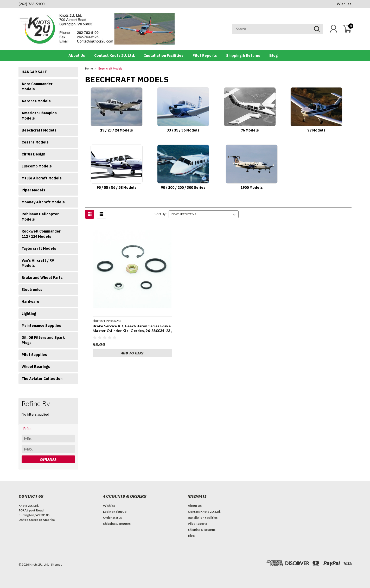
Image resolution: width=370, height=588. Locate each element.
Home (89, 69)
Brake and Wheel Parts (42, 278)
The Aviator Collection (42, 379)
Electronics (32, 290)
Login (107, 512)
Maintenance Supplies (41, 326)
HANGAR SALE (34, 72)
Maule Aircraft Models (42, 178)
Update (48, 459)
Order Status (112, 518)
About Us (77, 55)
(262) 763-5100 (31, 4)
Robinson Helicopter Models (40, 217)
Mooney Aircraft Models (43, 202)
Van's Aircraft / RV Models (38, 263)
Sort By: (161, 214)
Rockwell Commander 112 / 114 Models (41, 234)
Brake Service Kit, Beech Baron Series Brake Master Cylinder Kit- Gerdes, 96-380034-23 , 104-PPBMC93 (132, 330)
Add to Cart (132, 353)
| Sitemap (56, 564)
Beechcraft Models (39, 130)
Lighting (29, 314)
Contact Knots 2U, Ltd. (115, 55)
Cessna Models (35, 142)
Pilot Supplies (34, 355)
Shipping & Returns (243, 55)
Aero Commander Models (37, 86)
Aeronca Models (36, 101)
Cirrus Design (33, 154)
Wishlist (344, 4)
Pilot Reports (205, 55)
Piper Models (33, 190)
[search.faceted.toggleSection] (30, 429)
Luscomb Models (37, 166)
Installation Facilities (164, 55)
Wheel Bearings (36, 367)
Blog (273, 55)
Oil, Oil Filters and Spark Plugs (43, 340)
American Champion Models (39, 116)
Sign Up (121, 512)
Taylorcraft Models (39, 248)
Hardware (30, 302)
